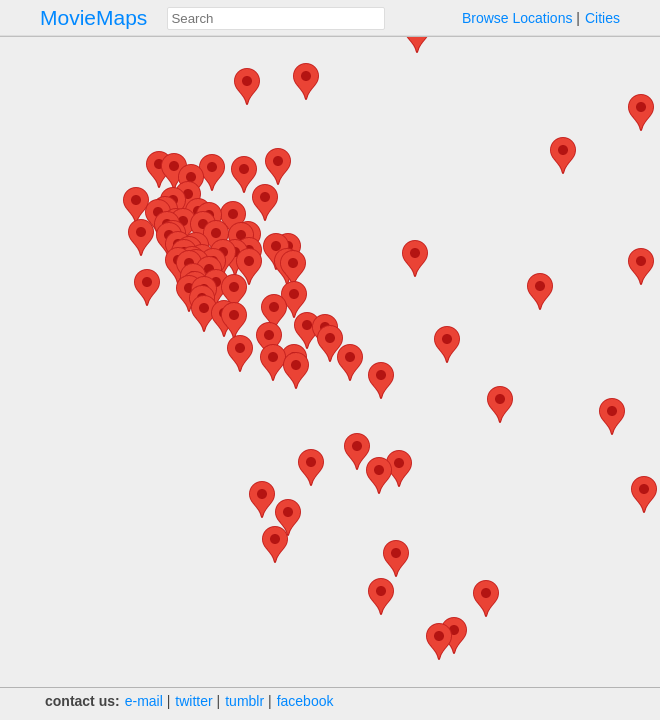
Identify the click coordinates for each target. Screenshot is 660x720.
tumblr (244, 701)
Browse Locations (517, 18)
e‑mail (144, 701)
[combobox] (276, 18)
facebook (305, 701)
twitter (193, 701)
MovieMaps (93, 17)
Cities (602, 18)
